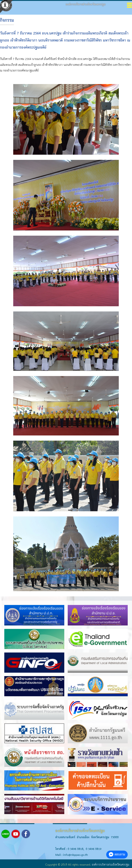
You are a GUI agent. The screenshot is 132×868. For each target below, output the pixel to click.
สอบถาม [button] (117, 854)
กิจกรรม (7, 20)
